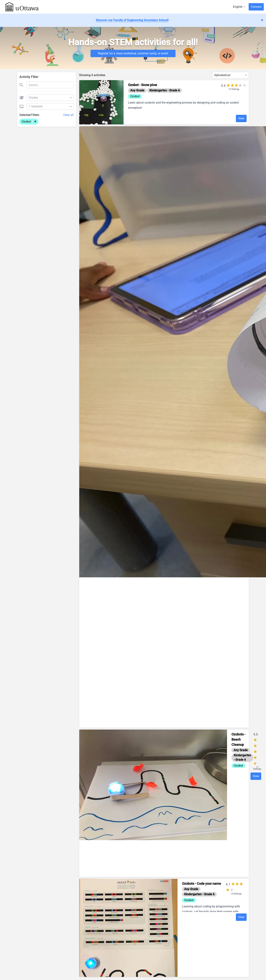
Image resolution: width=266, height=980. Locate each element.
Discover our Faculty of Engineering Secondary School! (132, 20)
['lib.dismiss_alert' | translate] (262, 20)
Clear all (68, 115)
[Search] (50, 85)
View (241, 118)
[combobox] (49, 98)
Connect (256, 7)
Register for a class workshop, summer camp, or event (133, 53)
